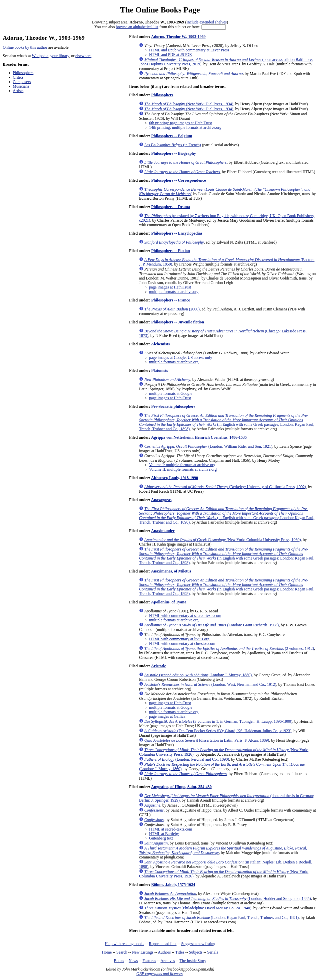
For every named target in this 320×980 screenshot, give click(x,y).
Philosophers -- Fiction (171, 251)
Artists (18, 91)
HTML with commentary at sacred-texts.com (185, 616)
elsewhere (83, 56)
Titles (180, 952)
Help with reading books (124, 944)
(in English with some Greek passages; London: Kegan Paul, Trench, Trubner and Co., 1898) (227, 422)
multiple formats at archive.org (174, 292)
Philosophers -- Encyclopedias (177, 233)
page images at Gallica (167, 716)
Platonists (160, 370)
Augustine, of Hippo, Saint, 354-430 (181, 787)
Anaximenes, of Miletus (171, 571)
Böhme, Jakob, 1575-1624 (173, 885)
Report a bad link (163, 944)
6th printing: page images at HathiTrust (180, 123)
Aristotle (158, 666)
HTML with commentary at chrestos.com (182, 643)
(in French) (173, 145)
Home (107, 952)
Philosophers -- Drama (171, 207)
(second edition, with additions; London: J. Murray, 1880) (198, 675)
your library (60, 56)
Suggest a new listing (198, 944)
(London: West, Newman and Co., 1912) (210, 684)
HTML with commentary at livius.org (179, 639)
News (133, 961)
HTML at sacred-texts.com (170, 829)
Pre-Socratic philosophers (173, 406)
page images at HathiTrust (170, 287)
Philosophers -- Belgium (172, 136)
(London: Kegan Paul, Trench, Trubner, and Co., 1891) (221, 917)
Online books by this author (25, 47)
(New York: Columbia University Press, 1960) (222, 540)
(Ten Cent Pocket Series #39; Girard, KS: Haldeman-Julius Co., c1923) (218, 731)
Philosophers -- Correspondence (178, 180)
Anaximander (163, 531)
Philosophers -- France (171, 300)
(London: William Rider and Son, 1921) (208, 446)
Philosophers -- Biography (174, 153)
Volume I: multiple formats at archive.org (182, 465)
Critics (18, 77)
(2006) (172, 309)
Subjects (196, 952)
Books (119, 961)
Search (122, 952)
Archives (168, 961)
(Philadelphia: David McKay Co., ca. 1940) (198, 908)
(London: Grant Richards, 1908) (211, 625)
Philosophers (23, 73)
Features (149, 961)
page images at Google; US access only (180, 357)
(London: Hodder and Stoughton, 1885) (227, 899)
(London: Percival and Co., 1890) (187, 759)
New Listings (143, 952)
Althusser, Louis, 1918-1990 (174, 478)
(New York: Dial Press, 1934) (189, 104)
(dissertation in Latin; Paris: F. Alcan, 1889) (207, 740)
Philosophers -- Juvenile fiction (178, 322)
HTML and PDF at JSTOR (170, 55)
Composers (22, 82)
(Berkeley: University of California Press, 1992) (225, 487)
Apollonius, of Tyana (169, 602)
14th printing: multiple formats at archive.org (185, 127)
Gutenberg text (161, 838)
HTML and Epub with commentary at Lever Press (189, 50)
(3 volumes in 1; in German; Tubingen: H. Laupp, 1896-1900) (218, 721)
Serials (213, 952)
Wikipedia (40, 56)
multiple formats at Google (171, 393)
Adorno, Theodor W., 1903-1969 (178, 37)
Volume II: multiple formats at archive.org (183, 469)
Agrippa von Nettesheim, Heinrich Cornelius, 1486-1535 (199, 437)
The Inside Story (193, 961)
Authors (164, 952)
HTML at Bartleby (164, 834)
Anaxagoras (161, 500)
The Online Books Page (160, 10)
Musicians (21, 86)
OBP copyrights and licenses (159, 974)
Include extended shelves (207, 22)
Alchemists (160, 344)
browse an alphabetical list (137, 27)
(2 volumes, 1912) (229, 648)
